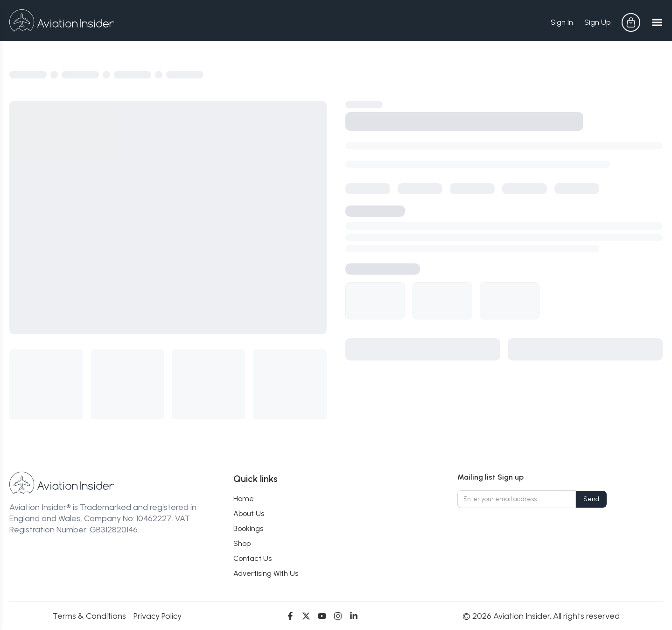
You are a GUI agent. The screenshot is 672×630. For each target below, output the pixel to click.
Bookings (248, 528)
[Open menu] (657, 22)
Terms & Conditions (89, 616)
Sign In (562, 22)
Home (244, 499)
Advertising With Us (266, 573)
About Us (249, 513)
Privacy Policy (157, 616)
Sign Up (597, 22)
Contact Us (252, 558)
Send (591, 499)
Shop (242, 543)
